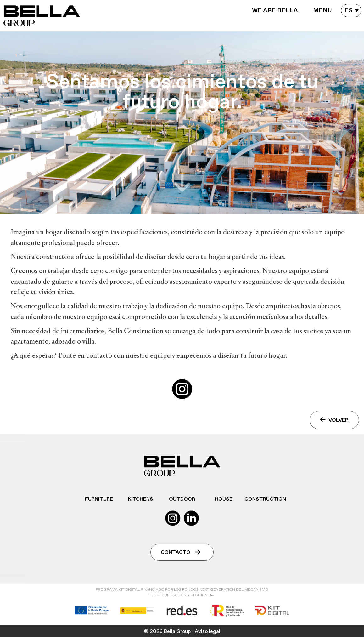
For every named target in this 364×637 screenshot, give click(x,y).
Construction (265, 499)
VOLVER (334, 420)
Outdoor (182, 499)
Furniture (99, 499)
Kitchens (141, 499)
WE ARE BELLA (275, 10)
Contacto (181, 552)
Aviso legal (207, 631)
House (224, 499)
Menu (322, 10)
